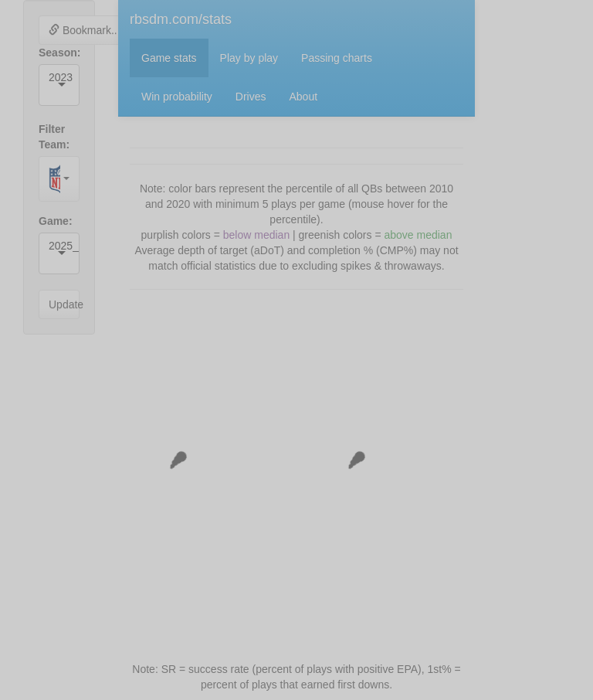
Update (64, 304)
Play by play (249, 58)
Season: (59, 53)
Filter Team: (54, 137)
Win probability (177, 97)
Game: (56, 221)
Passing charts (337, 58)
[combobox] (50, 93)
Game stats (169, 58)
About (304, 97)
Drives (251, 97)
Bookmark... (85, 30)
